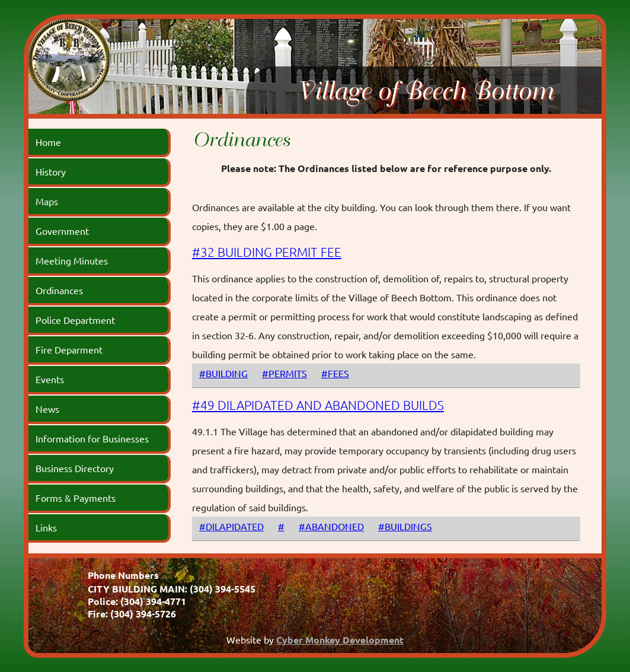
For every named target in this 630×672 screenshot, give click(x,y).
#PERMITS (284, 373)
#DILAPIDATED (231, 526)
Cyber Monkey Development (340, 640)
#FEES (335, 373)
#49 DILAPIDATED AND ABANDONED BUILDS (318, 405)
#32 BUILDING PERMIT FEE (267, 252)
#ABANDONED (331, 526)
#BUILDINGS (405, 526)
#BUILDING (223, 373)
